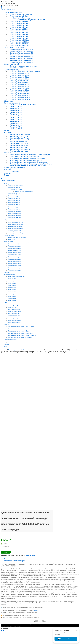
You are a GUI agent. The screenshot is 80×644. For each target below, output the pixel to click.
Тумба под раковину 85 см (19, 90)
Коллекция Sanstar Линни (19, 138)
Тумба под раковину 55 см (19, 79)
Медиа (7, 175)
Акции (6, 131)
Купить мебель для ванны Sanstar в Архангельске (28, 166)
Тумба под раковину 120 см (20, 99)
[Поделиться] (3, 641)
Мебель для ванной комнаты (15, 168)
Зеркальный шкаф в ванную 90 (21, 62)
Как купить (8, 153)
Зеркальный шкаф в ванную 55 (21, 55)
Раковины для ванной (12, 103)
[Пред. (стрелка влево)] (1, 643)
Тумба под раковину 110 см (20, 97)
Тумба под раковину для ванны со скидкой (25, 72)
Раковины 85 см (16, 123)
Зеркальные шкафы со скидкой (21, 49)
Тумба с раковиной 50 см (19, 23)
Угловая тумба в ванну (22, 18)
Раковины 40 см (16, 107)
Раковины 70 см (16, 118)
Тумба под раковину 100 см (20, 94)
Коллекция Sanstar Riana (19, 145)
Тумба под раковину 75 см (19, 86)
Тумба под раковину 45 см (19, 75)
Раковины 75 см (16, 120)
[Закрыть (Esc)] (1, 641)
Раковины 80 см (16, 121)
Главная (4, 350)
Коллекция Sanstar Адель (19, 144)
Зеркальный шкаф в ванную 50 (21, 53)
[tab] (42, 571)
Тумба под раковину (12, 70)
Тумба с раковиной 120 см (19, 46)
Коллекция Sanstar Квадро (20, 151)
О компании (14, 171)
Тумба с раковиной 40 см (19, 16)
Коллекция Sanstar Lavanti (19, 140)
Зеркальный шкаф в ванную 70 (21, 59)
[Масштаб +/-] (7, 641)
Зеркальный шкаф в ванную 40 (21, 51)
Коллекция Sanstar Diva (19, 142)
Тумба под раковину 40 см (19, 73)
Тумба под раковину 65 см (19, 83)
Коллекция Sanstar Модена (20, 149)
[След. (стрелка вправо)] (3, 643)
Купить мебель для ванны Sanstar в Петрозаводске (29, 162)
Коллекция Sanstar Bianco (19, 147)
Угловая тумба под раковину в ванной (31, 20)
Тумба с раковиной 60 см (19, 27)
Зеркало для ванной (12, 64)
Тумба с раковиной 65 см (19, 29)
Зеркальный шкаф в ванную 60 (21, 57)
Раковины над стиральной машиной (23, 105)
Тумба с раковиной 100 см (19, 40)
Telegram (36, 623)
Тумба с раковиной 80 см (19, 35)
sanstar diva (30, 568)
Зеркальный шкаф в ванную (15, 48)
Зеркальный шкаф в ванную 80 (21, 60)
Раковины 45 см (16, 109)
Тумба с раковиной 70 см (19, 31)
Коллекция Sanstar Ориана (20, 134)
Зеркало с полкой (16, 68)
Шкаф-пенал (9, 101)
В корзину (6, 565)
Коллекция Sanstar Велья (19, 136)
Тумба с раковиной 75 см (19, 33)
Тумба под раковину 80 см (19, 88)
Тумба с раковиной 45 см (19, 22)
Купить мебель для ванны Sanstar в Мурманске (27, 158)
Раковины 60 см (16, 114)
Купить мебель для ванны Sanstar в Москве (26, 157)
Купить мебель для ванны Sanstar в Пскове (26, 160)
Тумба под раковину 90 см (19, 92)
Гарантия (8, 173)
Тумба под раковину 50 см (19, 77)
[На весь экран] (5, 641)
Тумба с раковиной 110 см (19, 44)
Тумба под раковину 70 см (19, 84)
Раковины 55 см (16, 112)
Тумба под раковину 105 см (20, 96)
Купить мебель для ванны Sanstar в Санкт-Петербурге (30, 155)
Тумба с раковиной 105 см (19, 42)
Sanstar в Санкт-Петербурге (14, 573)
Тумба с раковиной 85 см (19, 36)
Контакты (8, 169)
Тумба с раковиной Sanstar (14, 12)
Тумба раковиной (8, 9)
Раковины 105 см (16, 129)
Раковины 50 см (16, 110)
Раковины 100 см (16, 127)
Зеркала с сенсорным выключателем (24, 66)
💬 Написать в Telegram (66, 639)
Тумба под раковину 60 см (19, 81)
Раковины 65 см (16, 116)
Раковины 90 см (16, 125)
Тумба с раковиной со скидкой (21, 14)
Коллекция (8, 133)
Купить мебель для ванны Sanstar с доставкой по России (31, 164)
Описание (8, 571)
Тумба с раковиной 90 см (19, 38)
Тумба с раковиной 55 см (19, 25)
